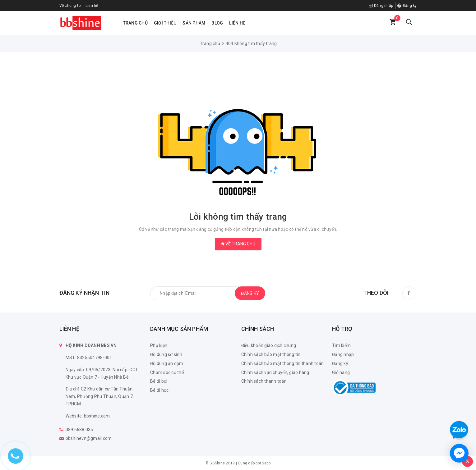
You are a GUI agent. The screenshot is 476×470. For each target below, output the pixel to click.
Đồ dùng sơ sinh (166, 354)
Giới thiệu (165, 23)
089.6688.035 (79, 430)
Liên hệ (237, 23)
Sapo (266, 463)
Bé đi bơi (159, 381)
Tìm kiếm (341, 345)
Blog (217, 23)
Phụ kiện (159, 345)
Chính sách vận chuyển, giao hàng (275, 372)
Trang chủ (135, 23)
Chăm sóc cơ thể (167, 372)
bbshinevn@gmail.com (89, 438)
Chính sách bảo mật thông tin (271, 354)
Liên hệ (92, 6)
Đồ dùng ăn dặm (167, 363)
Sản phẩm (194, 23)
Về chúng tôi (71, 6)
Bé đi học (159, 390)
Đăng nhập (381, 6)
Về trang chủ (238, 244)
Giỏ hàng (341, 372)
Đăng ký (407, 6)
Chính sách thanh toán (264, 381)
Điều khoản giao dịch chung (269, 345)
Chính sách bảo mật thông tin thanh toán (283, 363)
